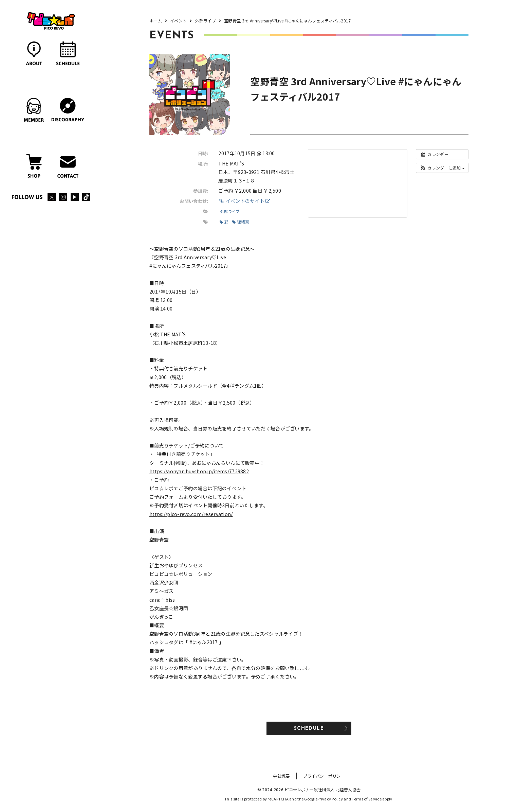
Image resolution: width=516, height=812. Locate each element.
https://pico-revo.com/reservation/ (191, 514)
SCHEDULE (309, 729)
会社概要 (281, 776)
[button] (442, 168)
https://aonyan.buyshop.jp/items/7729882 (199, 471)
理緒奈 (241, 222)
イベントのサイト (244, 201)
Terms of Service (366, 799)
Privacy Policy (330, 799)
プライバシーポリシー (324, 776)
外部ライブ (230, 211)
